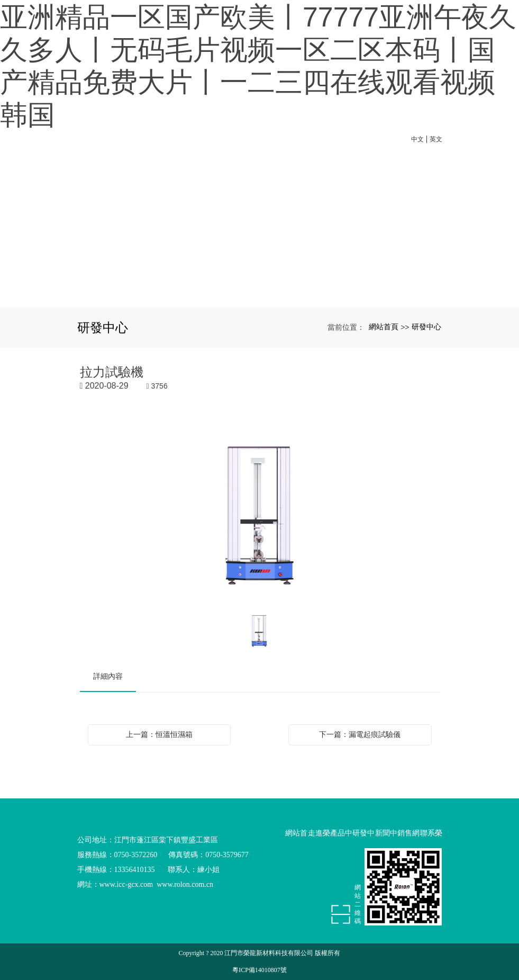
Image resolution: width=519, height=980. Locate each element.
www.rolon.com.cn (185, 884)
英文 (436, 139)
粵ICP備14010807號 (259, 970)
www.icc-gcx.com (126, 884)
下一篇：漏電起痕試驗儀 (360, 734)
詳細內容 (108, 676)
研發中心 (426, 327)
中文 (417, 139)
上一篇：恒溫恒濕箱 (159, 734)
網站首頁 (384, 327)
